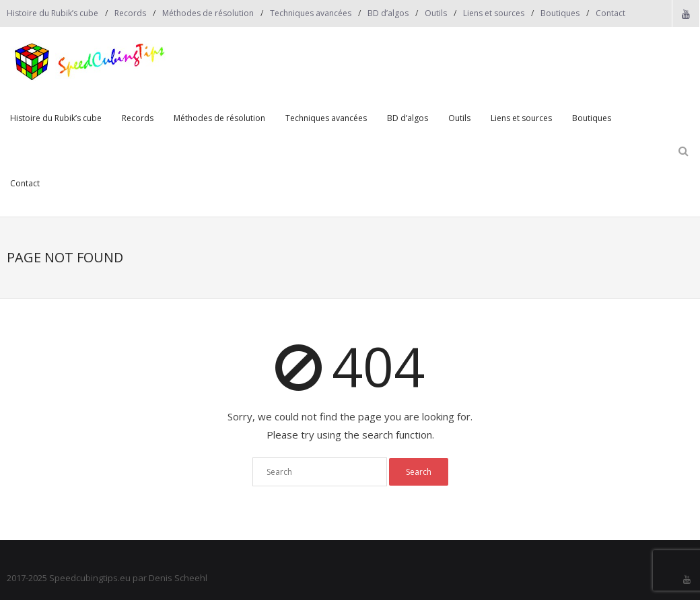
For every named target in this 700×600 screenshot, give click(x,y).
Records (130, 13)
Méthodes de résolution (208, 13)
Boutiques (560, 13)
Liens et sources (494, 13)
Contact (610, 13)
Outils (436, 13)
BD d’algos (388, 13)
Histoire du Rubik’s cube (53, 13)
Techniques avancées (311, 13)
